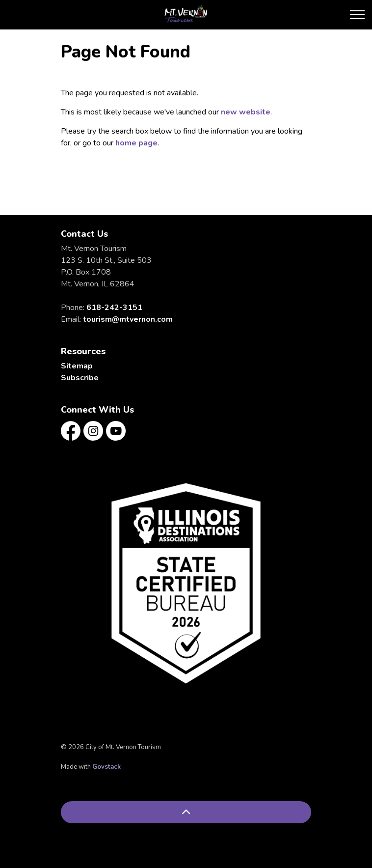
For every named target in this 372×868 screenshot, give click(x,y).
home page (136, 143)
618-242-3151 (114, 308)
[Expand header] (357, 15)
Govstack (106, 767)
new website (246, 112)
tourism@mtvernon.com (128, 319)
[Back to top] (186, 812)
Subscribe (80, 378)
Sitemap (77, 366)
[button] (186, 583)
